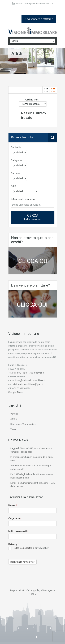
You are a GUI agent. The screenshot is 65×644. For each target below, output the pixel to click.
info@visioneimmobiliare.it (39, 3)
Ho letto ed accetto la (28, 548)
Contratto (16, 147)
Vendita (14, 414)
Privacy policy (34, 590)
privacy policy (42, 548)
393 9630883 (37, 373)
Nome (13, 505)
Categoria (16, 160)
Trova (13, 429)
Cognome (15, 518)
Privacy (14, 544)
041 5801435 (19, 373)
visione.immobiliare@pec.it (28, 384)
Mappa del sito (18, 590)
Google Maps (16, 392)
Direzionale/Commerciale (23, 424)
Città (14, 186)
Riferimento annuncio (23, 199)
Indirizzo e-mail (18, 531)
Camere (15, 173)
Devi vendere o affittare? (39, 19)
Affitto (14, 419)
